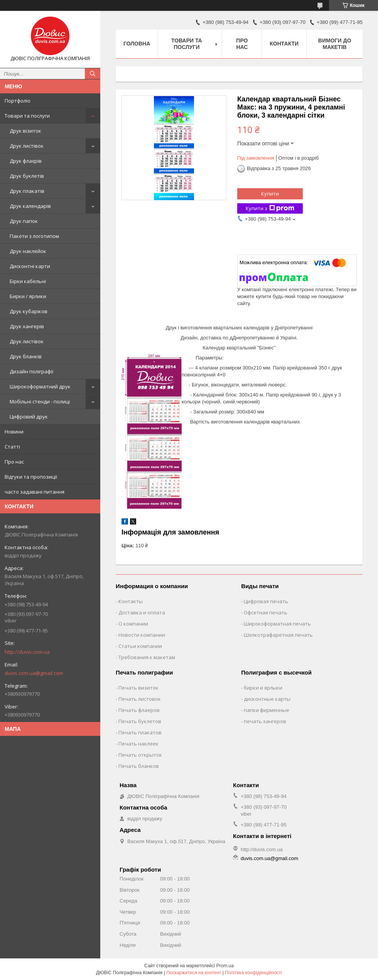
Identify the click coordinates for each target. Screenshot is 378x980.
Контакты (131, 601)
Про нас (14, 462)
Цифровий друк (29, 417)
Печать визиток (138, 688)
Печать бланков (139, 766)
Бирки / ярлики (28, 296)
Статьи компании (140, 646)
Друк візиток (25, 131)
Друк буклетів (27, 176)
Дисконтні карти (30, 266)
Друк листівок (27, 146)
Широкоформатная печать (277, 624)
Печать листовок (140, 699)
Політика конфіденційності (253, 973)
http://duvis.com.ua (27, 652)
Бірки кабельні (28, 281)
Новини (14, 432)
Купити (270, 194)
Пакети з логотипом (34, 236)
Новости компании (142, 635)
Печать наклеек (138, 744)
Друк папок (24, 221)
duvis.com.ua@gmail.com (34, 673)
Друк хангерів (27, 326)
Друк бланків (26, 356)
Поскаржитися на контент (194, 973)
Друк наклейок (28, 251)
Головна (137, 44)
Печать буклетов (140, 721)
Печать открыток (140, 755)
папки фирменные (267, 710)
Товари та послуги (27, 116)
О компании (133, 624)
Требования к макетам (147, 657)
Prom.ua (225, 966)
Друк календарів (30, 206)
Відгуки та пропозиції (31, 477)
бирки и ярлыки (263, 688)
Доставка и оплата (142, 612)
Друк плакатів (27, 191)
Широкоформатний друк (40, 386)
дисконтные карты (267, 699)
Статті (12, 447)
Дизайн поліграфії (31, 371)
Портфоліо (18, 101)
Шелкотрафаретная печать (278, 635)
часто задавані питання (35, 492)
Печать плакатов (140, 732)
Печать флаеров (139, 710)
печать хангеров (265, 721)
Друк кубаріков (29, 311)
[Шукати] (93, 74)
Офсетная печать (266, 612)
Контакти (284, 44)
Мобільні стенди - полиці (40, 401)
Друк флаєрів (26, 161)
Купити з (270, 208)
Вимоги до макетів (335, 44)
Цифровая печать (266, 601)
